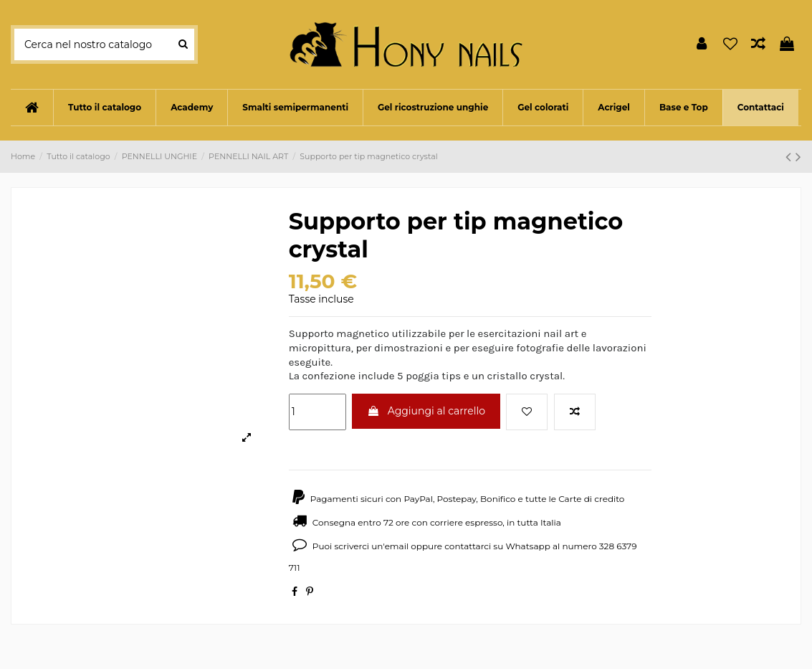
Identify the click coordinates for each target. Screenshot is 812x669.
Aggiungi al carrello (426, 411)
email (397, 546)
